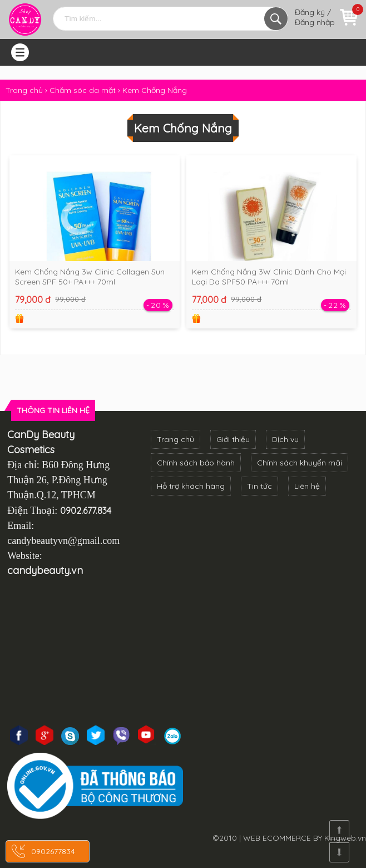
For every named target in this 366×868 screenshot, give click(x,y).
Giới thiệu (233, 439)
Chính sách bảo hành (196, 463)
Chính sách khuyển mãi (300, 463)
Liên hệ (307, 486)
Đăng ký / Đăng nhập (315, 17)
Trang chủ (175, 439)
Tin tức (259, 486)
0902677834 (53, 851)
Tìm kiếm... (276, 19)
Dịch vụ (285, 439)
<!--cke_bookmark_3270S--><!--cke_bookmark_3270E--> (183, 651)
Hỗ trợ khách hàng (191, 486)
